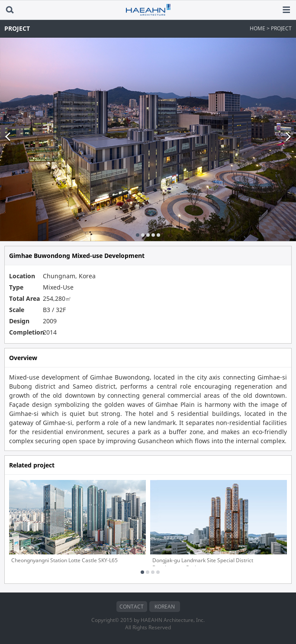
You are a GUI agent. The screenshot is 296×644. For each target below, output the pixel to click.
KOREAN (165, 607)
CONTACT (132, 607)
